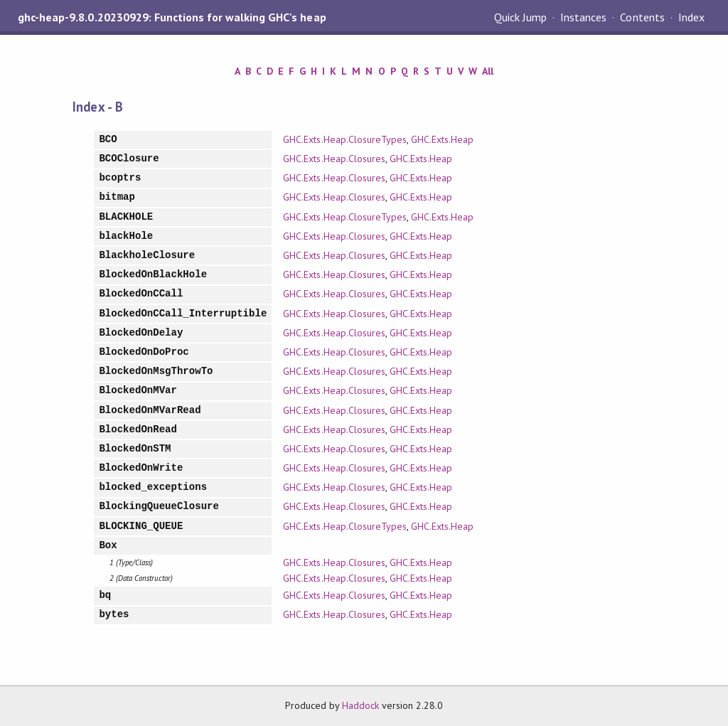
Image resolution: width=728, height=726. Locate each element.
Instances (583, 17)
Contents (642, 17)
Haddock (360, 705)
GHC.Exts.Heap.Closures (334, 159)
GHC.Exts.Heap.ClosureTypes (345, 139)
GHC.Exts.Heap (442, 139)
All (488, 71)
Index (691, 17)
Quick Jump (520, 17)
